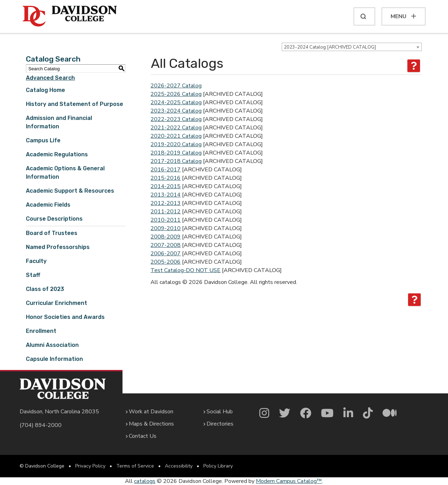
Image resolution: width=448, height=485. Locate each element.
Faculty (36, 261)
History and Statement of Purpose (75, 104)
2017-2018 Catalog (176, 161)
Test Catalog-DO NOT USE (185, 270)
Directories (220, 424)
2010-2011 (166, 220)
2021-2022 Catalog (176, 128)
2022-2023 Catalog (176, 119)
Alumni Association (52, 345)
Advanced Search (50, 78)
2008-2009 (166, 237)
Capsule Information (54, 359)
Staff (33, 275)
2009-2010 (166, 228)
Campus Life (43, 140)
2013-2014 (166, 195)
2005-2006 (166, 262)
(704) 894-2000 (41, 425)
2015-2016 (166, 178)
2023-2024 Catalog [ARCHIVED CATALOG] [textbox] (330, 47)
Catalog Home (45, 90)
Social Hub (220, 412)
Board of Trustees (52, 233)
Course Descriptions (54, 219)
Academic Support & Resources (70, 191)
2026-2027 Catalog (176, 86)
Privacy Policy (90, 466)
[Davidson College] (70, 16)
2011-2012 (166, 212)
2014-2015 (166, 186)
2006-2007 (166, 254)
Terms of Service (135, 466)
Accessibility (179, 466)
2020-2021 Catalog (176, 136)
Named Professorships (58, 247)
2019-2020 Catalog (176, 144)
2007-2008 (166, 245)
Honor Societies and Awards (65, 317)
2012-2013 (166, 203)
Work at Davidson (151, 412)
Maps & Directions (151, 424)
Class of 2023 (45, 289)
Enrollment (41, 331)
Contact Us (143, 436)
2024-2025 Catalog (176, 102)
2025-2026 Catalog (176, 94)
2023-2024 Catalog (176, 111)
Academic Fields (48, 205)
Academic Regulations (57, 154)
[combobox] (352, 47)
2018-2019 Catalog (176, 153)
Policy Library (218, 466)
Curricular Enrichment (57, 303)
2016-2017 (166, 170)
